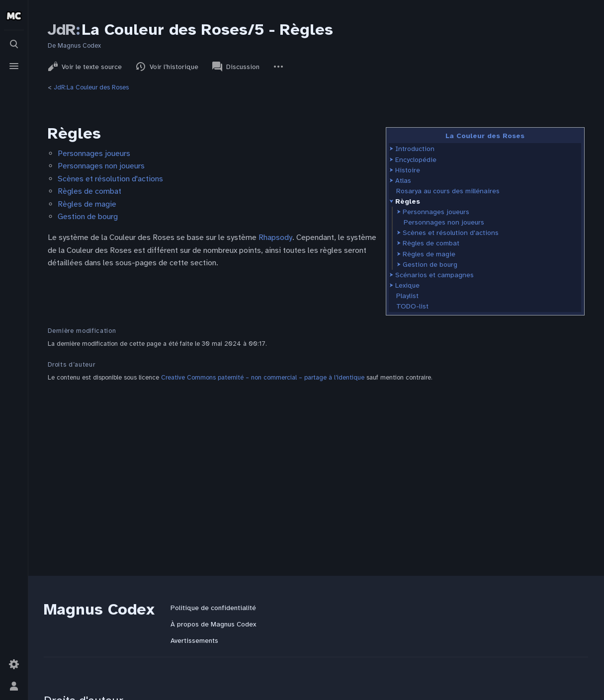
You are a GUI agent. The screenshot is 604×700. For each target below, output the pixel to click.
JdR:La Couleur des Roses (91, 87)
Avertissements (194, 641)
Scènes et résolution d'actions (451, 233)
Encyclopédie (416, 160)
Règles (408, 201)
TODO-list (412, 306)
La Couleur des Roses (485, 136)
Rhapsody (275, 237)
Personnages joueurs (436, 212)
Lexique (407, 285)
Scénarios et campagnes (434, 275)
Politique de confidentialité (213, 608)
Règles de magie (429, 254)
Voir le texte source (85, 67)
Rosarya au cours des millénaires (448, 191)
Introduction (415, 149)
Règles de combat (431, 243)
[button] (391, 149)
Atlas (403, 181)
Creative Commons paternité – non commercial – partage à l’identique (263, 378)
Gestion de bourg (430, 265)
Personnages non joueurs (444, 222)
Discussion (236, 67)
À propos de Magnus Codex (213, 624)
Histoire (408, 170)
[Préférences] (14, 664)
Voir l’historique (167, 67)
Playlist (407, 296)
